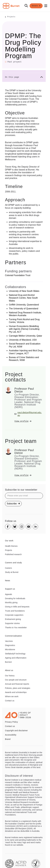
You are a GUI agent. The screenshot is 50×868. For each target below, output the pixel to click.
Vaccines (9, 641)
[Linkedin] (35, 527)
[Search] (26, 6)
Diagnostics (10, 645)
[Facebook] (8, 527)
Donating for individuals (15, 598)
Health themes (11, 546)
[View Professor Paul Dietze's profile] (29, 421)
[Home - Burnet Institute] (11, 6)
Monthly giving (11, 602)
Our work (9, 541)
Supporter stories (12, 623)
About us (9, 670)
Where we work (12, 696)
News (8, 581)
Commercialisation (13, 636)
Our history (10, 676)
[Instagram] (22, 527)
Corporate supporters (14, 615)
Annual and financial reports (17, 684)
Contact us (10, 701)
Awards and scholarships (16, 692)
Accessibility (11, 735)
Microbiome (10, 649)
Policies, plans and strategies (18, 688)
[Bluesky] (15, 527)
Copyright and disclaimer (16, 731)
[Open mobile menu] (46, 6)
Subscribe (13, 504)
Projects (11, 17)
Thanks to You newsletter (16, 628)
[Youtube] (28, 527)
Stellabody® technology (15, 654)
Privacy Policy (11, 722)
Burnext (8, 662)
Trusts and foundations (15, 611)
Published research (13, 554)
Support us (10, 589)
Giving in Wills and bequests (17, 607)
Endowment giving (13, 619)
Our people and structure (16, 680)
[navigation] (25, 6)
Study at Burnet (12, 572)
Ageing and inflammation (16, 658)
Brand (8, 739)
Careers (8, 568)
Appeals (9, 594)
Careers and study (13, 563)
